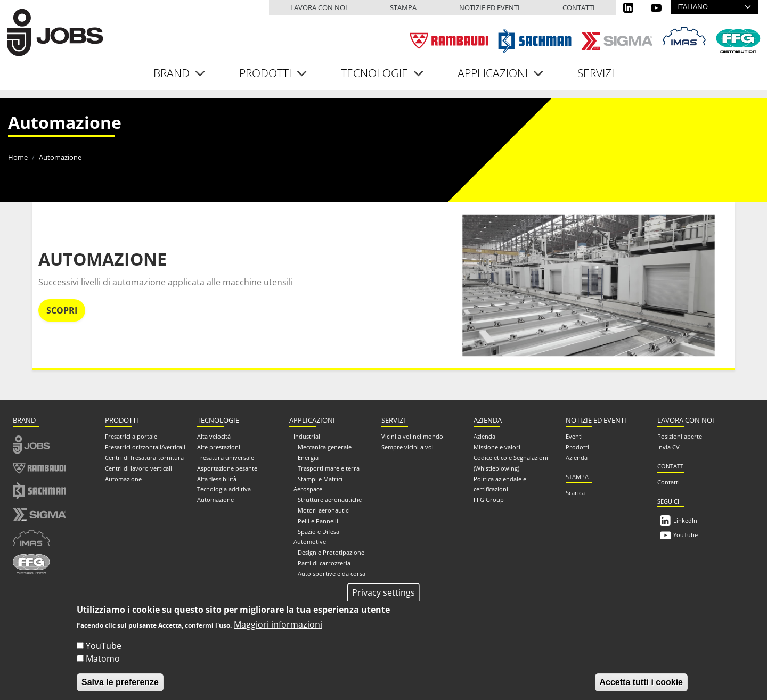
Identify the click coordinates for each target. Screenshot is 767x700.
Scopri (62, 310)
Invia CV (668, 447)
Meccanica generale (325, 447)
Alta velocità (214, 436)
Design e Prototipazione (331, 552)
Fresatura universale (226, 458)
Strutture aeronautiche (330, 500)
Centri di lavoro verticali (138, 468)
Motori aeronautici (324, 510)
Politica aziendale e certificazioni (500, 484)
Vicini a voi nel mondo (412, 436)
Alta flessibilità (217, 479)
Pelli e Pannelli (318, 521)
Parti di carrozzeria (324, 563)
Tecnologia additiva (224, 489)
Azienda (484, 436)
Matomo (103, 668)
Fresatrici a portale (131, 436)
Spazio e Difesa (319, 532)
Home (18, 157)
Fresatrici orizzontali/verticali (145, 447)
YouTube (686, 535)
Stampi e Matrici (320, 479)
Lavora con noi (319, 7)
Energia (308, 458)
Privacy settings (383, 602)
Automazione (103, 259)
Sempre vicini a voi (407, 447)
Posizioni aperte (680, 436)
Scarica (575, 493)
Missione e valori (497, 447)
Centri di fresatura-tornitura (144, 458)
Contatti (579, 7)
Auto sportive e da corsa (332, 574)
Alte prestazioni (219, 447)
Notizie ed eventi (489, 7)
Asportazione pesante (227, 468)
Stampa (403, 7)
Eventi (574, 436)
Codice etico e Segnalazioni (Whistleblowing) (511, 463)
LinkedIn (685, 520)
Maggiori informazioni (278, 634)
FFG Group (489, 500)
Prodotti (577, 447)
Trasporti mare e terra (329, 468)
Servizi (596, 73)
